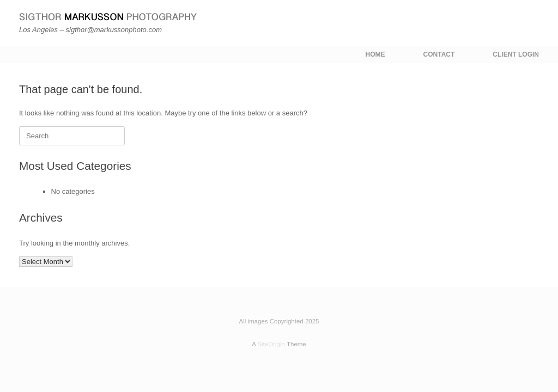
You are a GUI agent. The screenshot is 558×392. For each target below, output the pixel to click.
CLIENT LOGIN (516, 54)
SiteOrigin (271, 344)
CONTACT (439, 54)
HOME (375, 54)
